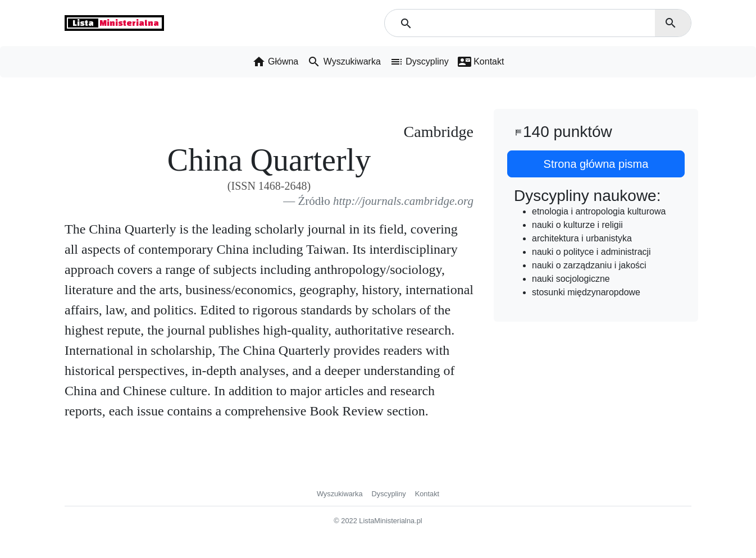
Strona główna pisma (596, 164)
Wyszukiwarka (340, 494)
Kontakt (427, 494)
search (671, 23)
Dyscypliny (389, 494)
